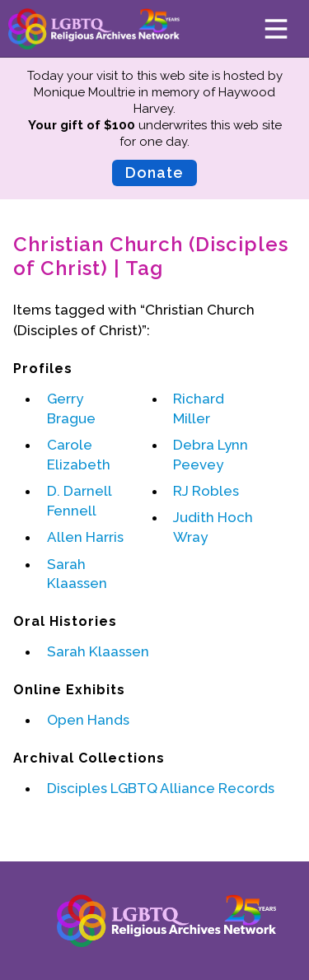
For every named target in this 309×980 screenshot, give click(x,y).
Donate (154, 173)
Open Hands (88, 720)
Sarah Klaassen (98, 651)
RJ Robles (206, 491)
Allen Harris (85, 537)
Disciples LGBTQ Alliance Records (161, 788)
